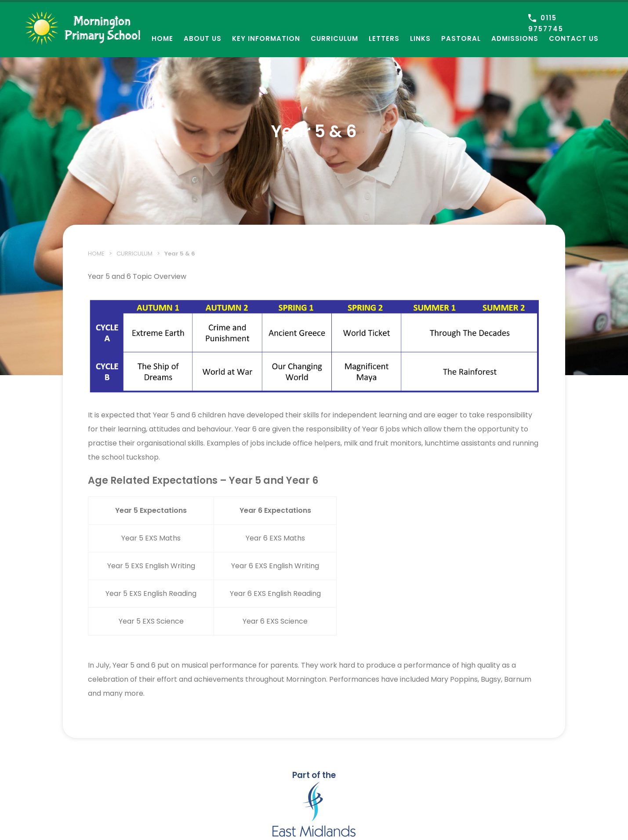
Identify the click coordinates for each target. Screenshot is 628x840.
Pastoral (461, 38)
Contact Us (574, 38)
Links (420, 38)
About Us (203, 38)
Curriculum (334, 38)
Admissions (515, 38)
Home (162, 38)
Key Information (266, 38)
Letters (384, 38)
